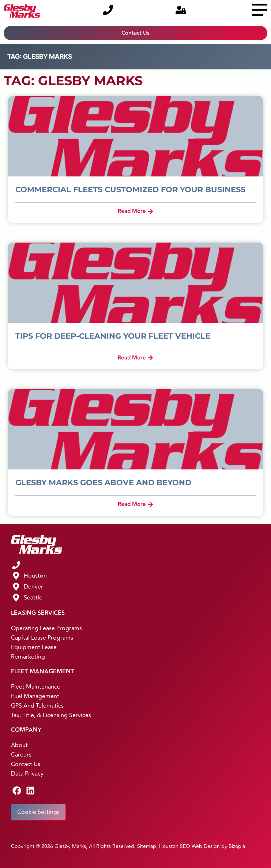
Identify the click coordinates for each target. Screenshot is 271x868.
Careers (21, 755)
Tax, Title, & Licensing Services (51, 715)
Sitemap (147, 846)
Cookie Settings (38, 812)
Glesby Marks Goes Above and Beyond (103, 482)
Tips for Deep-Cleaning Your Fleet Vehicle (113, 336)
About (19, 745)
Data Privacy (27, 774)
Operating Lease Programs (46, 628)
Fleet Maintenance (36, 687)
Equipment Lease (34, 647)
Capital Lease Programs (42, 638)
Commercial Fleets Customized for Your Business (130, 189)
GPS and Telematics (37, 706)
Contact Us (26, 764)
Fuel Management (35, 696)
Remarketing (28, 657)
